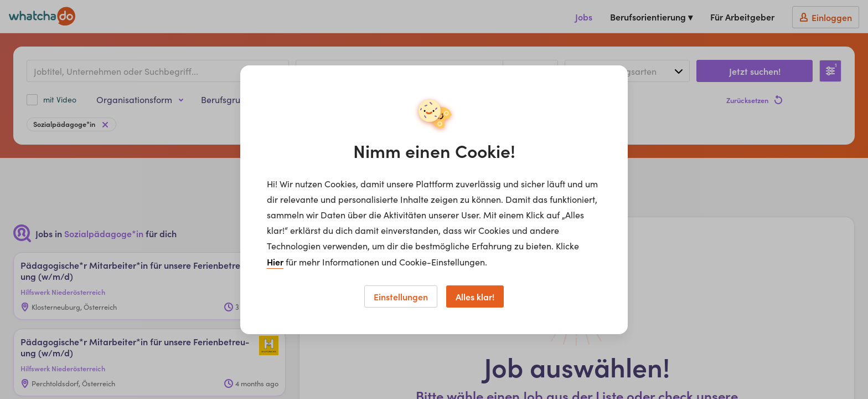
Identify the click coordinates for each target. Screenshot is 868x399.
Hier (275, 262)
